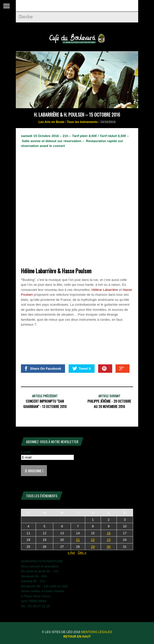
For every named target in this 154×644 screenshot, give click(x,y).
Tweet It (82, 368)
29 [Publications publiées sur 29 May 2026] (93, 547)
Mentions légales (97, 632)
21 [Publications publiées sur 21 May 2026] (78, 540)
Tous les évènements (82, 122)
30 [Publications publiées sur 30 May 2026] (109, 547)
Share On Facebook (42, 368)
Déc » (82, 553)
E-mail (27, 452)
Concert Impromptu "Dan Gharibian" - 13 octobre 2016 (45, 404)
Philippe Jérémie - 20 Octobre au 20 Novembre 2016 (109, 404)
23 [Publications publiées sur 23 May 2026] (109, 540)
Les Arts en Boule (52, 122)
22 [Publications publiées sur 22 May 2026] (93, 540)
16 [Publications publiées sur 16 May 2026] (109, 533)
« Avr (71, 553)
